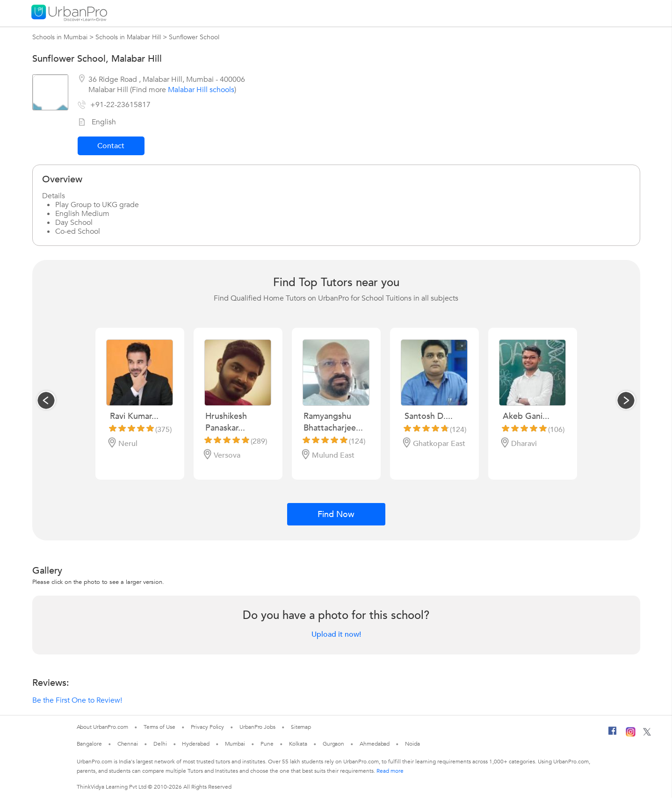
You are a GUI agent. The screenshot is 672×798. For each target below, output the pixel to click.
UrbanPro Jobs (257, 727)
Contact (111, 146)
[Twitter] (647, 734)
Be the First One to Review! (77, 700)
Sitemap (301, 727)
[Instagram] (631, 735)
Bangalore (89, 744)
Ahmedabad (375, 744)
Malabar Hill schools (201, 90)
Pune (267, 744)
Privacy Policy (208, 727)
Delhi (160, 744)
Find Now (336, 514)
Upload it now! (336, 634)
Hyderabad (195, 744)
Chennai (128, 744)
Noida (412, 744)
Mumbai (235, 744)
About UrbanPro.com (102, 727)
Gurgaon (333, 744)
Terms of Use (159, 727)
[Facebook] (613, 734)
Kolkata (298, 744)
